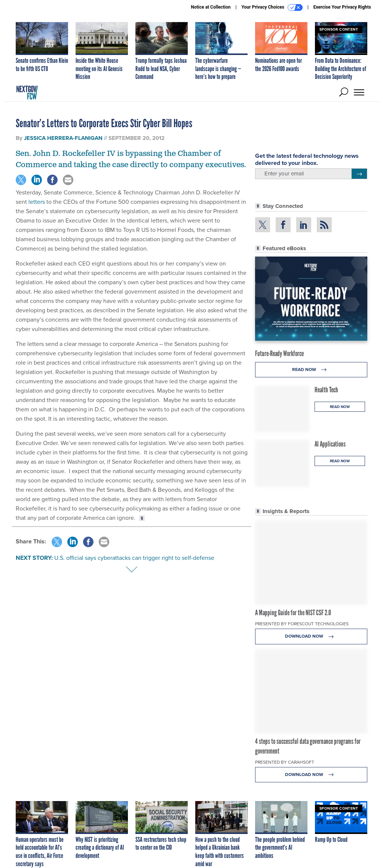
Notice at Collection (211, 7)
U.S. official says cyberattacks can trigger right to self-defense (134, 558)
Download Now (311, 636)
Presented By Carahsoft (285, 762)
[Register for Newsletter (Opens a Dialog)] (359, 174)
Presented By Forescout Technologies (302, 624)
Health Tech (326, 390)
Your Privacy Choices (272, 7)
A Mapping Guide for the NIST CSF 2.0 (293, 613)
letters (37, 202)
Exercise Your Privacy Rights (342, 7)
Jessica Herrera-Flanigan (64, 138)
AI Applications (330, 444)
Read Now (311, 370)
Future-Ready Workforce (279, 353)
